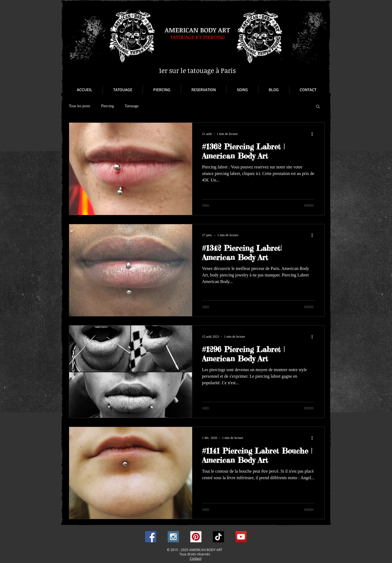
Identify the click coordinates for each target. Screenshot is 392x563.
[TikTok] (218, 537)
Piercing (107, 106)
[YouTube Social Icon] (241, 537)
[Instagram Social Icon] (173, 537)
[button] (318, 107)
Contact (196, 558)
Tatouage (132, 106)
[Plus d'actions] (314, 134)
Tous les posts (79, 106)
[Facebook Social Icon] (151, 537)
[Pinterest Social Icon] (196, 537)
